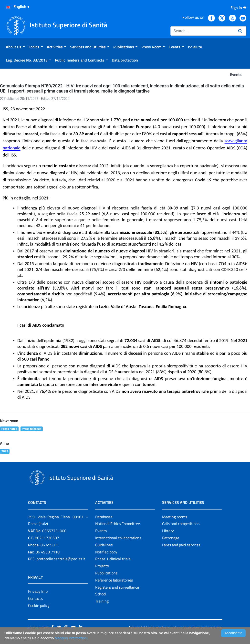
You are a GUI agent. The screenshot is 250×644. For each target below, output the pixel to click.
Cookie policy (39, 605)
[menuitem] (15, 47)
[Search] (202, 31)
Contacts (35, 598)
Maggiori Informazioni (71, 638)
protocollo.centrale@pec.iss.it (61, 559)
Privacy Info (38, 591)
